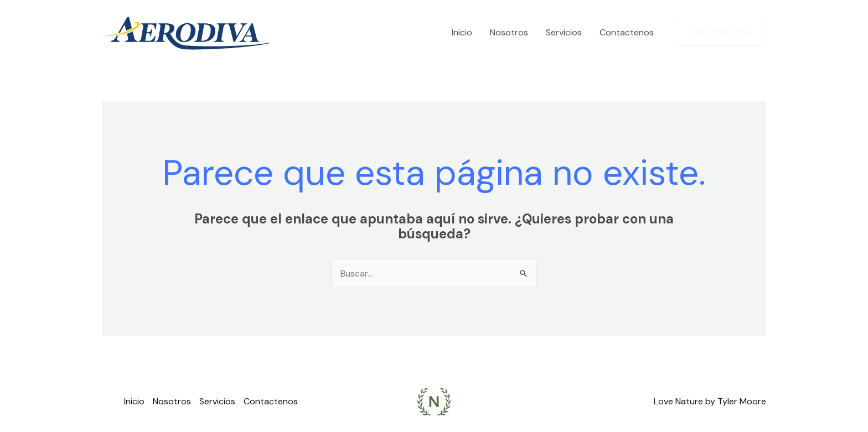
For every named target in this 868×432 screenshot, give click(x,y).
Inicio (462, 32)
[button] (720, 33)
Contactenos (627, 32)
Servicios (564, 32)
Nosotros (509, 32)
